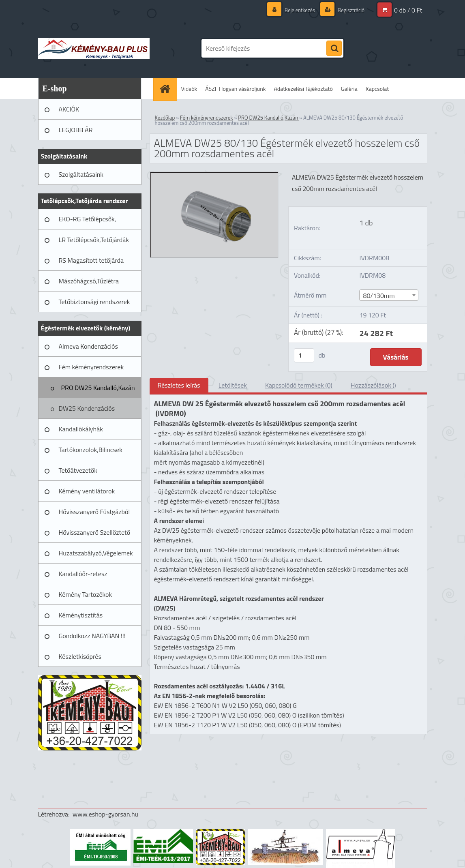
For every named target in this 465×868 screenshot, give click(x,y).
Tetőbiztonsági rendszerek (94, 302)
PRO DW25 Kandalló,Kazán (98, 388)
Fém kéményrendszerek (91, 367)
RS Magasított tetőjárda (91, 260)
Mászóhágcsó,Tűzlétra (89, 281)
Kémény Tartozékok (86, 594)
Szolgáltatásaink (81, 174)
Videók (189, 89)
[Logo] (94, 48)
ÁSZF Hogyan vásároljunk (235, 89)
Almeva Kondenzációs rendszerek (88, 349)
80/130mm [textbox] (379, 296)
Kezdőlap (165, 118)
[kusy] (304, 355)
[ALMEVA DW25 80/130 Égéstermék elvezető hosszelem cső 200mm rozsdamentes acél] (214, 175)
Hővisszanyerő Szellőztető (95, 532)
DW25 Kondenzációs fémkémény (87, 411)
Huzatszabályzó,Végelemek (96, 553)
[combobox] (389, 295)
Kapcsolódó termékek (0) (299, 385)
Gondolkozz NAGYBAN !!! (92, 636)
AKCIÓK (69, 109)
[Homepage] (168, 89)
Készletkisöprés (80, 656)
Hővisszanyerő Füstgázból (94, 512)
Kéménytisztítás (81, 615)
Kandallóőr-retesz (83, 574)
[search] (334, 49)
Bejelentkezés (296, 10)
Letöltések (233, 385)
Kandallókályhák (81, 429)
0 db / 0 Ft (408, 10)
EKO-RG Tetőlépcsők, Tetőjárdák (88, 222)
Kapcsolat (377, 89)
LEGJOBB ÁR (76, 130)
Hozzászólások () (373, 385)
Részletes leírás (179, 385)
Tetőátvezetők (78, 470)
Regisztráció (350, 10)
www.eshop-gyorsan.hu (105, 814)
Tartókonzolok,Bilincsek (91, 450)
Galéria (349, 89)
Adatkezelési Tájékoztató (303, 89)
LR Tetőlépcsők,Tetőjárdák (94, 240)
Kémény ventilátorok (87, 491)
